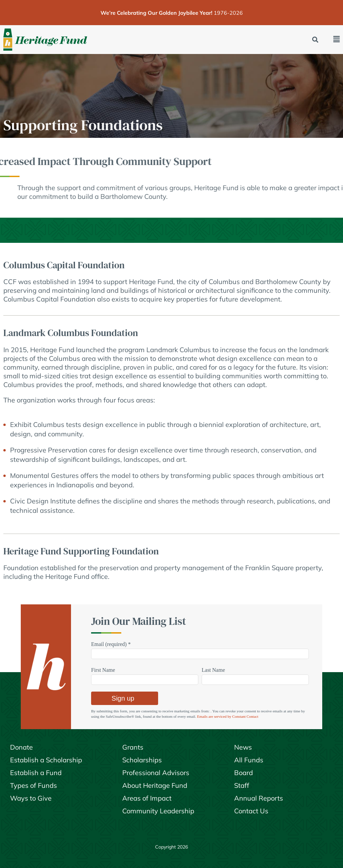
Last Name (213, 670)
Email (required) (111, 644)
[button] (315, 40)
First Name (103, 670)
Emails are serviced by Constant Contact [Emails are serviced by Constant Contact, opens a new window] (228, 716)
